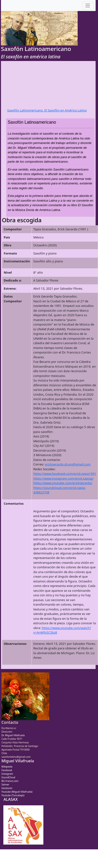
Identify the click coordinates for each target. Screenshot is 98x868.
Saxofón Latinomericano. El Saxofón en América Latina (47, 110)
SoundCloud (8, 777)
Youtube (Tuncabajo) (13, 795)
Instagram (7, 774)
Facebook (7, 770)
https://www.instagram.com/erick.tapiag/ (63, 478)
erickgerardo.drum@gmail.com (68, 464)
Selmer (5, 785)
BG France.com (10, 781)
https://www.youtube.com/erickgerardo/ (63, 483)
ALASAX (10, 799)
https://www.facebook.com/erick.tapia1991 (65, 474)
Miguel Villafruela (18, 761)
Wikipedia (7, 767)
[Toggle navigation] (88, 6)
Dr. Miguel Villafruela (13, 735)
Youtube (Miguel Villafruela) (17, 792)
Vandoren (7, 788)
